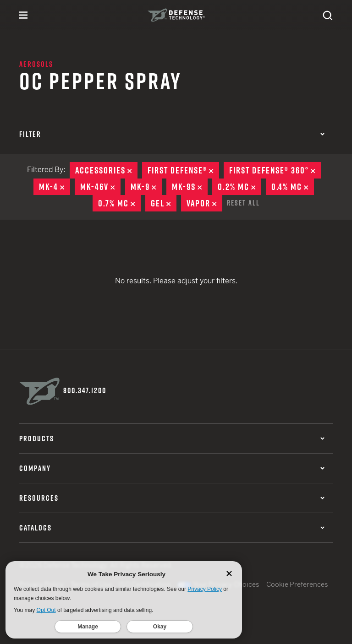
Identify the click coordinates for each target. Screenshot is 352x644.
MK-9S (190, 187)
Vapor (204, 203)
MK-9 (146, 187)
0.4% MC (293, 187)
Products (172, 438)
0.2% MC (239, 187)
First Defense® (183, 170)
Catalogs (172, 528)
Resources (172, 498)
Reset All (243, 203)
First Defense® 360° (275, 170)
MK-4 (55, 187)
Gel (164, 203)
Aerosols (36, 64)
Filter (172, 134)
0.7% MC (119, 203)
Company (172, 468)
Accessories (106, 170)
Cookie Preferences (297, 584)
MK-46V (100, 187)
